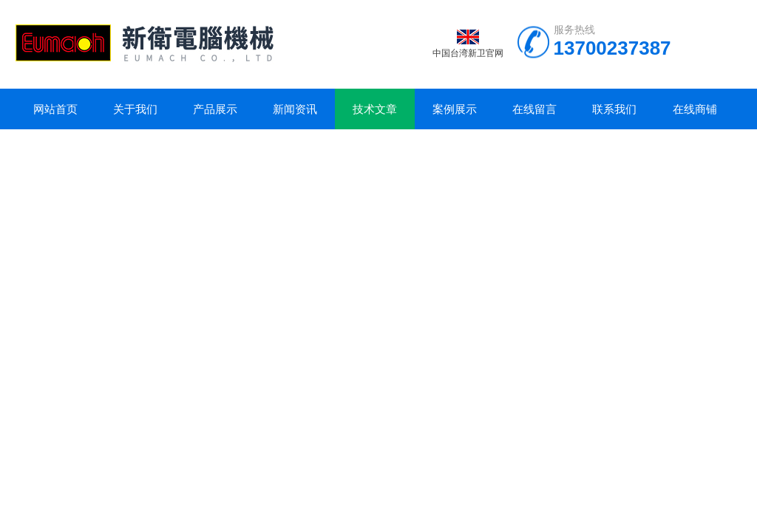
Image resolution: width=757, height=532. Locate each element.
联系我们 (614, 109)
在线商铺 (695, 109)
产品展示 (215, 109)
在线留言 (534, 109)
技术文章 (375, 109)
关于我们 (135, 109)
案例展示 (455, 109)
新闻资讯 (295, 109)
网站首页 (55, 109)
